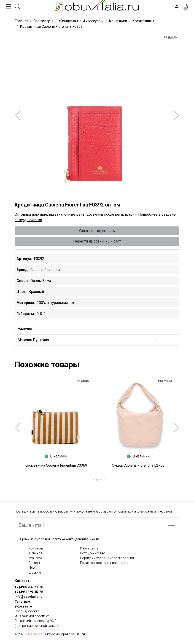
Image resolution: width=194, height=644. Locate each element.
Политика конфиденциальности (75, 539)
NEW (32, 568)
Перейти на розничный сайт (97, 241)
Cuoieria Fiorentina (45, 270)
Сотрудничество (93, 553)
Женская (35, 553)
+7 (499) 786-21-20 (29, 587)
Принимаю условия (60, 539)
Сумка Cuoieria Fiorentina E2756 (138, 465)
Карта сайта (89, 548)
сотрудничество (28, 220)
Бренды (34, 563)
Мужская (36, 558)
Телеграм (22, 602)
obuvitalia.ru (35, 634)
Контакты (36, 548)
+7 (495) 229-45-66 (29, 592)
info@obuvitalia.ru (29, 597)
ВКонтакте (23, 606)
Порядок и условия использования (107, 558)
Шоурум (35, 572)
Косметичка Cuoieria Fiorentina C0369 (56, 465)
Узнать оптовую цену (97, 231)
